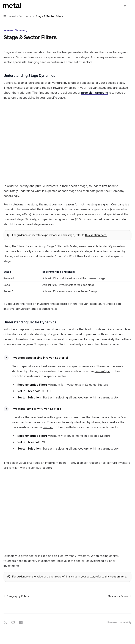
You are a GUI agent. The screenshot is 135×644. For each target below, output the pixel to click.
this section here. (96, 235)
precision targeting (95, 93)
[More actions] (130, 6)
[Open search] (118, 6)
